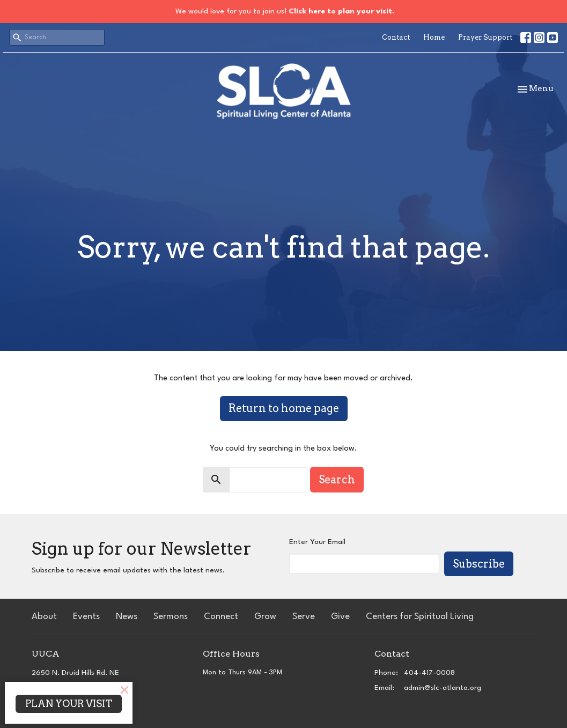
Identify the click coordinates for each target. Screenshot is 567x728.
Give (340, 617)
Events (86, 617)
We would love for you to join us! (285, 11)
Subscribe (479, 564)
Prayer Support (485, 37)
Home (434, 37)
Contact (396, 37)
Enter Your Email (317, 542)
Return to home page (284, 408)
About (44, 617)
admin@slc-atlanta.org (443, 688)
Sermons (171, 617)
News (127, 617)
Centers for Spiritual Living (420, 617)
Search (337, 480)
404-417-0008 (429, 673)
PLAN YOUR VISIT (69, 704)
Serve (304, 617)
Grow (265, 617)
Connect (221, 617)
